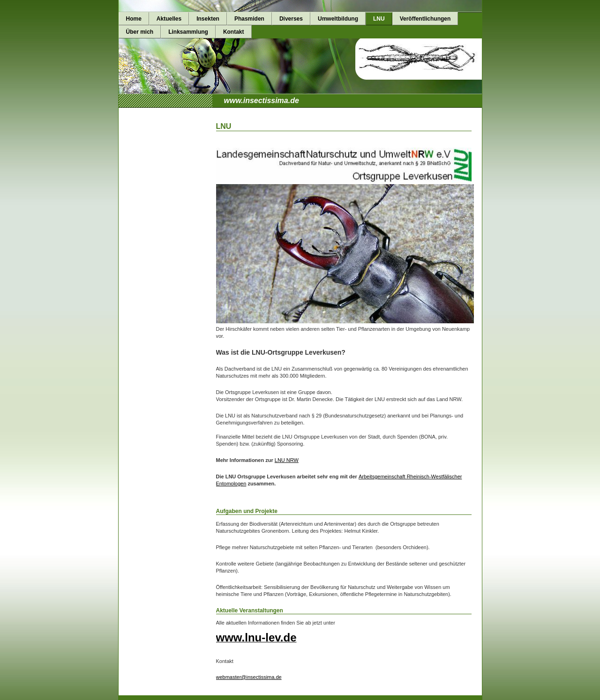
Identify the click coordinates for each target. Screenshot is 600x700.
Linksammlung (188, 32)
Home (134, 19)
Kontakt (234, 32)
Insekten (208, 19)
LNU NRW (287, 460)
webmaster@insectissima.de (249, 677)
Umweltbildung (338, 19)
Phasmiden (249, 19)
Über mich (140, 32)
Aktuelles (169, 19)
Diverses (291, 19)
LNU (379, 19)
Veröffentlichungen (425, 19)
